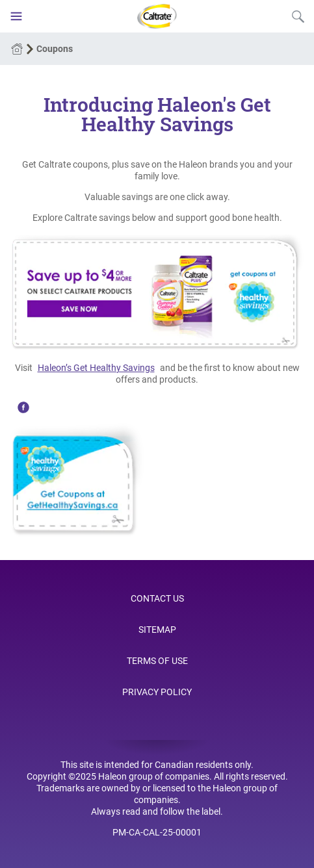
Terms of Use (157, 661)
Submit (298, 16)
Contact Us (157, 598)
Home (17, 49)
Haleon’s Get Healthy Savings (96, 368)
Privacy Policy (157, 692)
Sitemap (157, 630)
